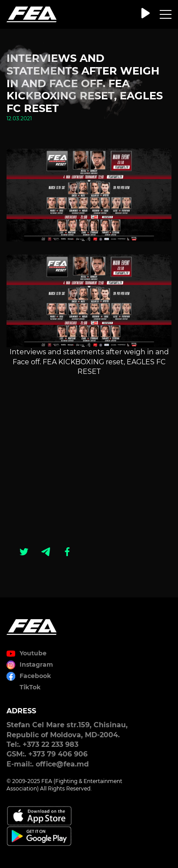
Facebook (35, 676)
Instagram (36, 665)
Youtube (33, 653)
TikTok (30, 687)
